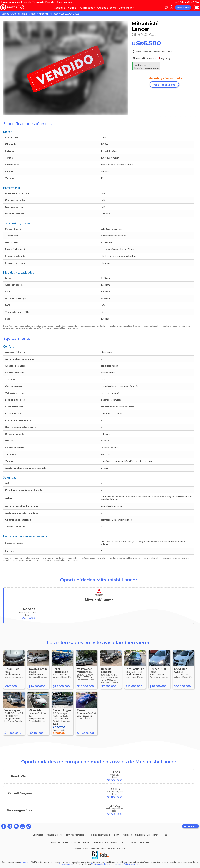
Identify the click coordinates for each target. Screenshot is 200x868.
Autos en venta (19, 14)
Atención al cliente (54, 835)
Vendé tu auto (183, 8)
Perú (123, 842)
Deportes (50, 2)
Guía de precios (107, 8)
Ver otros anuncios (164, 85)
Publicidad (127, 835)
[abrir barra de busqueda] (167, 8)
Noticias (73, 8)
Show (60, 2)
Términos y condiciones (76, 835)
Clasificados (87, 8)
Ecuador (87, 842)
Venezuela (144, 842)
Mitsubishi (44, 14)
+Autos (68, 2)
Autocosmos (25, 862)
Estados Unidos (101, 842)
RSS (165, 835)
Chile (66, 842)
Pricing (116, 835)
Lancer (55, 14)
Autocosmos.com (66, 864)
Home (5, 2)
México (114, 842)
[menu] (196, 8)
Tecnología (38, 2)
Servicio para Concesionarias (148, 835)
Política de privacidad (132, 864)
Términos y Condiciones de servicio (106, 864)
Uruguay (132, 842)
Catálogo (59, 8)
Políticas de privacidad (100, 835)
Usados (5, 14)
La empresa (38, 835)
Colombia (76, 842)
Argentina (15, 2)
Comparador (126, 8)
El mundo (26, 2)
